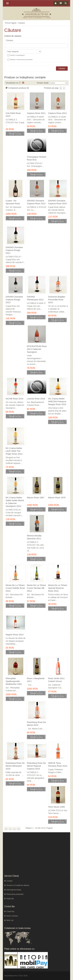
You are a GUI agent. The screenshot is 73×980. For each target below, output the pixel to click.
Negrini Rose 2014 (15, 635)
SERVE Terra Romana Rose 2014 (58, 764)
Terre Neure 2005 (56, 807)
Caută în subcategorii (17, 55)
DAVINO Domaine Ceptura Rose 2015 (57, 202)
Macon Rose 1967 (36, 497)
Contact (9, 881)
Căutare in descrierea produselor (21, 60)
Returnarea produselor (15, 894)
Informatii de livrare (14, 890)
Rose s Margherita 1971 (36, 680)
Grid (23, 83)
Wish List (10, 920)
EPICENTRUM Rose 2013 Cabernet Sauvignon (37, 349)
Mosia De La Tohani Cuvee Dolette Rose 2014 (15, 588)
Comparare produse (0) (19, 88)
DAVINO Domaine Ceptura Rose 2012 (36, 202)
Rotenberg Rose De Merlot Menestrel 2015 (15, 766)
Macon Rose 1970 (57, 497)
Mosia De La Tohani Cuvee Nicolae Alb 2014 (36, 588)
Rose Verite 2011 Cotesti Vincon (56, 680)
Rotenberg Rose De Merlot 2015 (36, 724)
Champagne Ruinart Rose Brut (36, 158)
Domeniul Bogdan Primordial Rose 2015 (57, 300)
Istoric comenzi (12, 916)
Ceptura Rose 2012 (57, 113)
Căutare (22, 23)
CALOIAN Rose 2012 (13, 115)
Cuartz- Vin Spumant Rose (13, 202)
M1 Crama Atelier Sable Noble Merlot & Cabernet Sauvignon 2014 (15, 502)
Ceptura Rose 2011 (36, 113)
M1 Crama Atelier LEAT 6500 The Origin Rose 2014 (14, 451)
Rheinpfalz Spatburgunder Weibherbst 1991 (14, 681)
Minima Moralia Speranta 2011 (34, 537)
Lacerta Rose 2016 (36, 399)
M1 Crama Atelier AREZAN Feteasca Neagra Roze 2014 (57, 401)
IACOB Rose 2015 (15, 399)
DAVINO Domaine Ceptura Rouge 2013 (14, 300)
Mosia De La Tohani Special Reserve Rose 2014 (58, 588)
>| (18, 828)
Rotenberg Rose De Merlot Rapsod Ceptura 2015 (36, 766)
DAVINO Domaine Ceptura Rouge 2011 (14, 250)
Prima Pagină (11, 23)
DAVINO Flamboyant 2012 (35, 298)
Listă (20, 83)
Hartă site (10, 899)
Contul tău (10, 911)
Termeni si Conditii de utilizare (18, 885)
